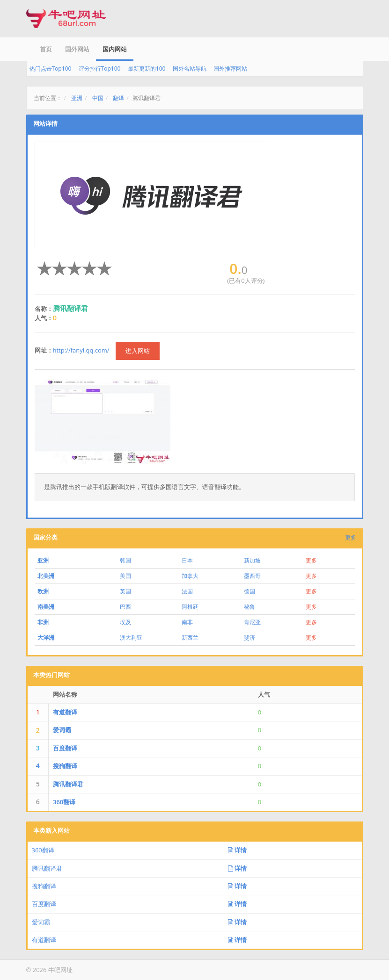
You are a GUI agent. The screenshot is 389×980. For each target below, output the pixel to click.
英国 (125, 591)
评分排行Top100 (100, 68)
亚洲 (77, 98)
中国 (98, 98)
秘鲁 (250, 607)
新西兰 (190, 638)
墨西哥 (252, 576)
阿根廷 (190, 607)
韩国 (125, 560)
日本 (187, 560)
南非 (187, 622)
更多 (351, 537)
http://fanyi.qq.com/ (81, 350)
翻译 (118, 98)
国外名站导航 (190, 68)
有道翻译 (65, 712)
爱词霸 (62, 730)
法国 (187, 591)
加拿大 (190, 576)
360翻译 (64, 802)
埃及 (125, 622)
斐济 (250, 638)
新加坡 (252, 560)
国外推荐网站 (230, 68)
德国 (250, 591)
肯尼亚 (252, 622)
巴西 (125, 607)
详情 (237, 850)
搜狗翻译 (65, 766)
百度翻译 (65, 748)
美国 (125, 576)
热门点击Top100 (51, 68)
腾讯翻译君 (68, 784)
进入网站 (138, 351)
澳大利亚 (131, 638)
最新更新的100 (147, 68)
